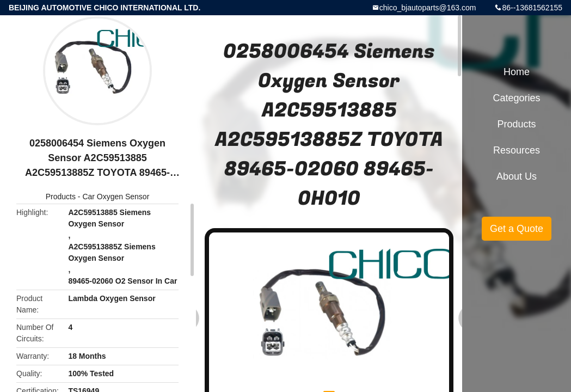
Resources (517, 150)
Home (517, 72)
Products (61, 197)
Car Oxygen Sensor (116, 197)
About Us (517, 176)
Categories (516, 98)
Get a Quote (517, 229)
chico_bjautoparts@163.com (428, 8)
